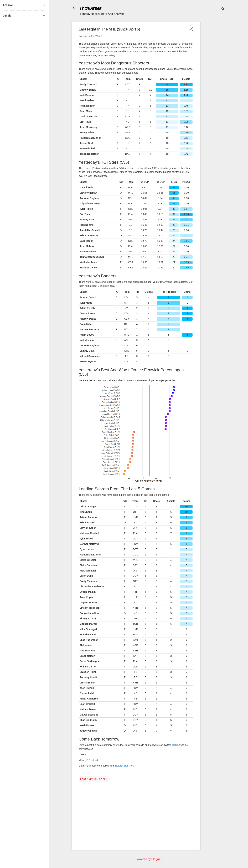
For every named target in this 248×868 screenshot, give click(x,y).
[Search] (223, 9)
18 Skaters (91, 8)
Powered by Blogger (149, 859)
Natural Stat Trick (124, 766)
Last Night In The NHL (94, 779)
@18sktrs (177, 745)
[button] (191, 30)
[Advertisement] (214, 74)
